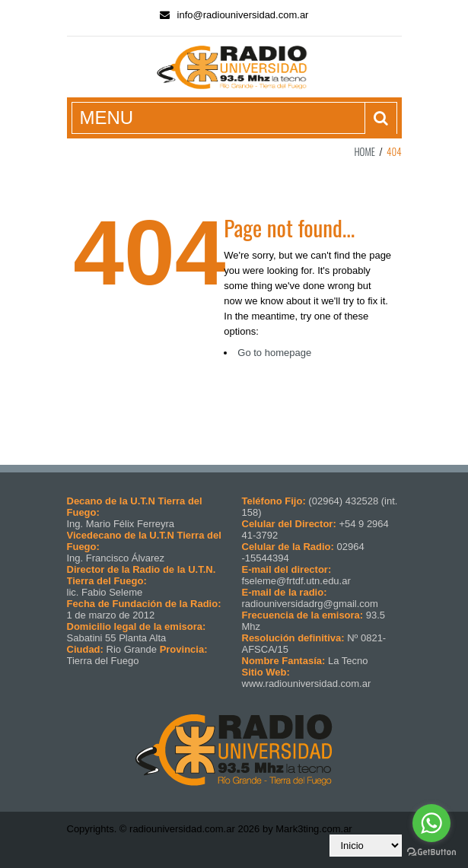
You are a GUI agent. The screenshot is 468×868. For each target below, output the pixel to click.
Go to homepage (274, 353)
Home (365, 151)
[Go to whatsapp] (431, 823)
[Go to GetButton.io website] (431, 852)
